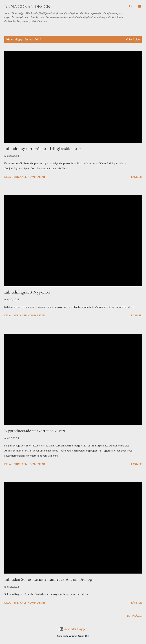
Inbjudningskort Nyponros (27, 292)
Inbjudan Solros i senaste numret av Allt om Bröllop (48, 579)
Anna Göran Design (27, 6)
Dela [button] (8, 177)
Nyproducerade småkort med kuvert (35, 431)
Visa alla (133, 39)
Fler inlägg (134, 616)
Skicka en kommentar (29, 177)
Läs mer (136, 177)
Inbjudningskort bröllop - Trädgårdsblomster (43, 148)
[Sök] (131, 6)
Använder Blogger (73, 629)
